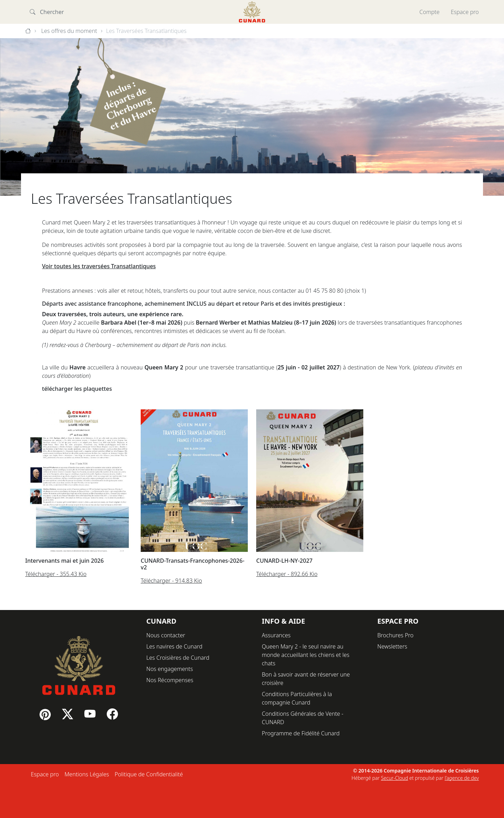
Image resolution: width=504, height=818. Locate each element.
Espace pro (465, 12)
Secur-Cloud (394, 778)
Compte (429, 12)
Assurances (276, 635)
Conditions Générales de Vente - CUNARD (303, 718)
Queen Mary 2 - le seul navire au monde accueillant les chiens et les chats (306, 655)
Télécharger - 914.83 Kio (171, 581)
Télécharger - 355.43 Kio (56, 574)
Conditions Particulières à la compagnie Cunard (297, 698)
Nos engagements (170, 669)
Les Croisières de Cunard (178, 658)
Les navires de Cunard (174, 646)
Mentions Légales (87, 774)
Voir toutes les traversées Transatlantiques (99, 266)
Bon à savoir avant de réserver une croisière (306, 679)
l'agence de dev (462, 778)
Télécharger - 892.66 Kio (287, 574)
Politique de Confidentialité (149, 774)
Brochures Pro (395, 635)
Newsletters (392, 646)
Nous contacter (166, 635)
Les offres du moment (69, 31)
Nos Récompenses (170, 680)
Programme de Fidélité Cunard (301, 733)
